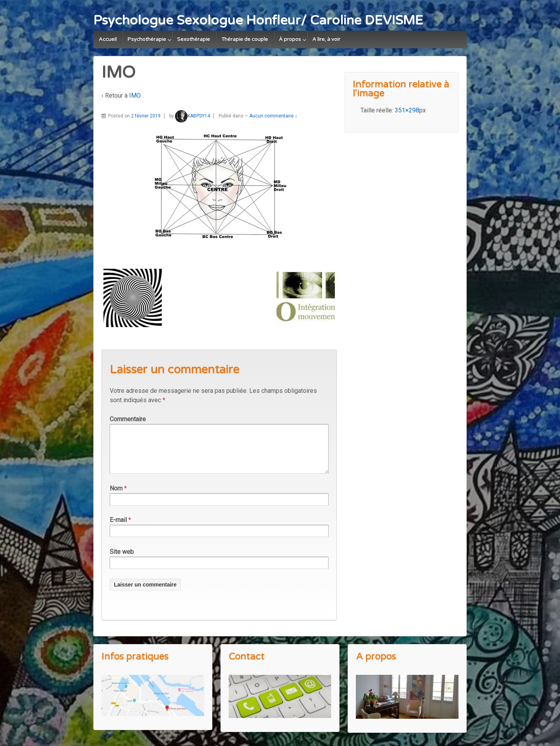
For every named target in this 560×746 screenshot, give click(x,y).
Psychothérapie (147, 39)
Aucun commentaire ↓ (273, 116)
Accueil (108, 39)
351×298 (407, 110)
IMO (135, 95)
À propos (290, 39)
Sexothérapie (193, 39)
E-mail (118, 529)
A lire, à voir (326, 39)
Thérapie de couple (245, 39)
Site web (122, 561)
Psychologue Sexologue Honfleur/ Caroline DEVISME (258, 20)
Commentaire (128, 419)
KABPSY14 (192, 116)
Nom (116, 498)
